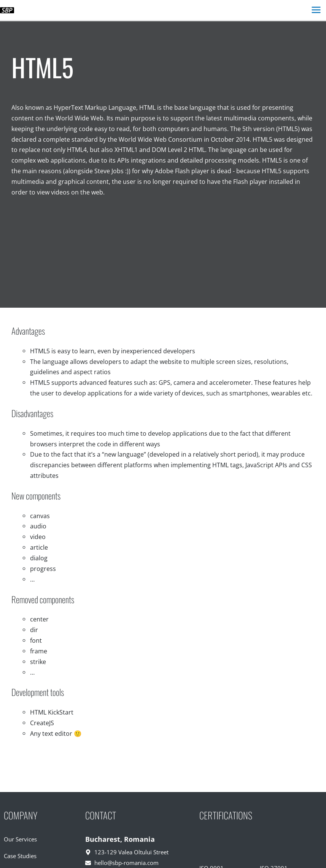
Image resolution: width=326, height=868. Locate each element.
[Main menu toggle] (316, 10)
